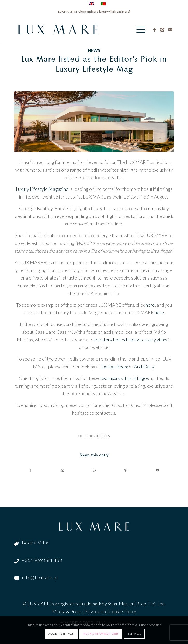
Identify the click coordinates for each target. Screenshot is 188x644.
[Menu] (138, 30)
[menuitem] (138, 30)
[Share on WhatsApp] (94, 470)
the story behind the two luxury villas (131, 340)
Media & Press (67, 611)
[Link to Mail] (170, 30)
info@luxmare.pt (40, 577)
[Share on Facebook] (30, 470)
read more (122, 12)
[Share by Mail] (158, 470)
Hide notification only (101, 634)
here (150, 305)
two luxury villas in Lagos (124, 378)
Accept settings (61, 634)
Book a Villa (35, 543)
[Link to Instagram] (162, 30)
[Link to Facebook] (155, 30)
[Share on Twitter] (62, 470)
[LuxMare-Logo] (78, 30)
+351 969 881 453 (42, 560)
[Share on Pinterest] (126, 470)
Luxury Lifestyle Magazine (42, 189)
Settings (134, 634)
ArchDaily (144, 367)
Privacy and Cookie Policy (110, 611)
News (94, 50)
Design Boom (115, 367)
